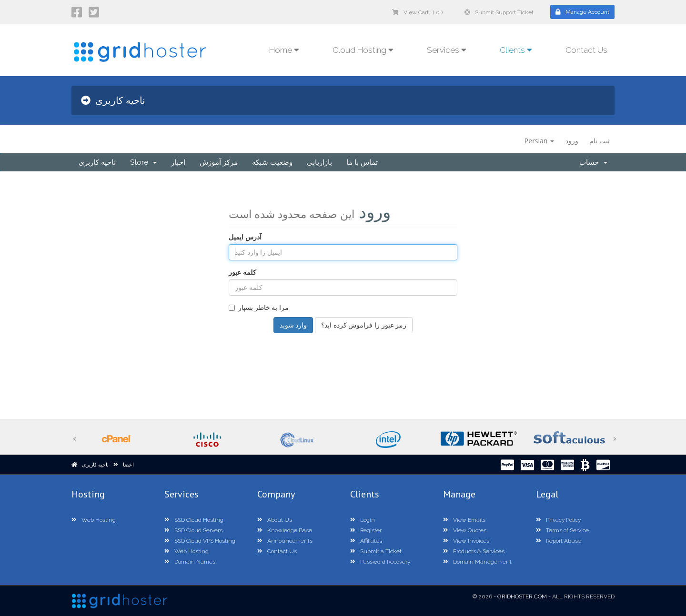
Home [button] (284, 50)
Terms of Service (562, 530)
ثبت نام (600, 141)
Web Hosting (94, 520)
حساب (593, 162)
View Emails (464, 520)
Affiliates (366, 541)
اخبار (178, 162)
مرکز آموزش (219, 162)
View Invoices (466, 541)
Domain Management (477, 562)
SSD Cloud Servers (193, 530)
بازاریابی (319, 162)
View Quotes (465, 530)
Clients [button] (516, 50)
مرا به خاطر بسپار (259, 307)
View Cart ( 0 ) (417, 12)
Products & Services (474, 551)
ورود (572, 141)
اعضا (128, 465)
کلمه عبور (242, 272)
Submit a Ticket (376, 551)
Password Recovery (380, 562)
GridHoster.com (522, 596)
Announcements (285, 541)
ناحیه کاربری (97, 162)
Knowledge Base (285, 530)
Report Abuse (559, 541)
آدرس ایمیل (245, 237)
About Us (275, 520)
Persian (539, 141)
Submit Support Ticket (499, 12)
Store (143, 162)
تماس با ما (362, 162)
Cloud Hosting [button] (363, 50)
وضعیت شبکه (272, 162)
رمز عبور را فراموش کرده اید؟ (364, 325)
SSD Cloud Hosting (194, 520)
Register (366, 530)
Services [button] (447, 50)
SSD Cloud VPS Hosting (200, 541)
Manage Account (582, 12)
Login (363, 520)
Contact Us (586, 50)
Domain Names (190, 562)
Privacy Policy (558, 520)
